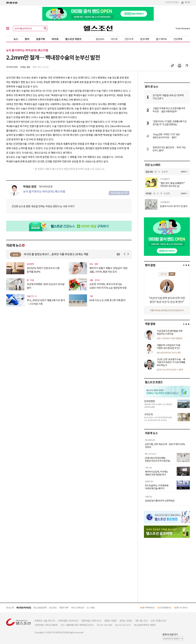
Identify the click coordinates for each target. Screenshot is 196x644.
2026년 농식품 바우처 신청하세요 (160, 501)
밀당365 (100, 39)
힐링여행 (145, 39)
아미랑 (114, 39)
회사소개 (10, 608)
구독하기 (184, 172)
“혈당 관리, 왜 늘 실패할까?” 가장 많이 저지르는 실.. (173, 185)
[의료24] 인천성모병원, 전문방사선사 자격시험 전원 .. (158, 459)
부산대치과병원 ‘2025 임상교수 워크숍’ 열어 (46, 286)
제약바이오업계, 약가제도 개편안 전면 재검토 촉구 (156, 473)
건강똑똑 (178, 39)
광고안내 (53, 608)
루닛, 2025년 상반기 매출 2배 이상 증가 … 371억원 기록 (46, 302)
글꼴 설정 (187, 65)
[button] (184, 265)
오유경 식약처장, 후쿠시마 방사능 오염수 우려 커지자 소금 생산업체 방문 (108, 286)
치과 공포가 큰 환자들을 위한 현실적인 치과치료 (170, 332)
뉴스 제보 (91, 608)
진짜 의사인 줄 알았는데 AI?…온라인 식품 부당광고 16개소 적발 (58, 254)
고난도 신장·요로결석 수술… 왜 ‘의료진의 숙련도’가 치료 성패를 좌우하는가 (171, 362)
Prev (125, 254)
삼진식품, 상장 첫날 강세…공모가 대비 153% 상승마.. (165, 446)
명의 (27, 39)
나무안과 (148, 414)
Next (129, 254)
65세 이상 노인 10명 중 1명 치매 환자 (107, 300)
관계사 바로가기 (170, 634)
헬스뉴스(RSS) (182, 607)
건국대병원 (149, 401)
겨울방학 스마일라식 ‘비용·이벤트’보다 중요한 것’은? (169, 347)
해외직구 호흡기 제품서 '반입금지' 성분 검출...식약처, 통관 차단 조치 (108, 270)
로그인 (187, 2)
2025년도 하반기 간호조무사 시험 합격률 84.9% (43, 270)
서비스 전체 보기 (78, 608)
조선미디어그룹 (172, 2)
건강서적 (129, 39)
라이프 (55, 39)
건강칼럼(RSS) (165, 607)
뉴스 (16, 39)
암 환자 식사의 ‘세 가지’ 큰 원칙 (174, 206)
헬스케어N (161, 39)
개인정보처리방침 (24, 608)
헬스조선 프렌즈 (73, 39)
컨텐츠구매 (64, 608)
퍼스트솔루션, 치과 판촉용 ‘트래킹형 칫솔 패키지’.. (157, 487)
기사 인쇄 (180, 65)
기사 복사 (172, 65)
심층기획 (41, 39)
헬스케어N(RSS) (148, 607)
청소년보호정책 (40, 608)
